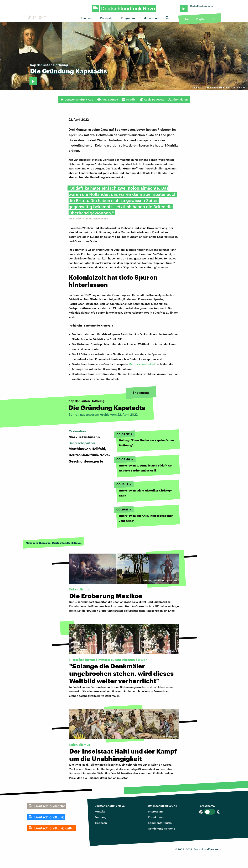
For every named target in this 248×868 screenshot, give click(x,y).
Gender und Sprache (161, 828)
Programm (128, 18)
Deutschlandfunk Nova (110, 806)
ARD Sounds (108, 99)
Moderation (151, 18)
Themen (86, 18)
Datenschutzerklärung (162, 806)
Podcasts (106, 18)
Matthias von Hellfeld (143, 364)
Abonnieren (178, 99)
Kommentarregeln (160, 823)
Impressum (155, 811)
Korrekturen (156, 817)
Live (186, 19)
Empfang (100, 817)
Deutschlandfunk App (77, 99)
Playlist (201, 19)
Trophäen (101, 823)
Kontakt (100, 811)
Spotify (129, 99)
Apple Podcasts (152, 99)
